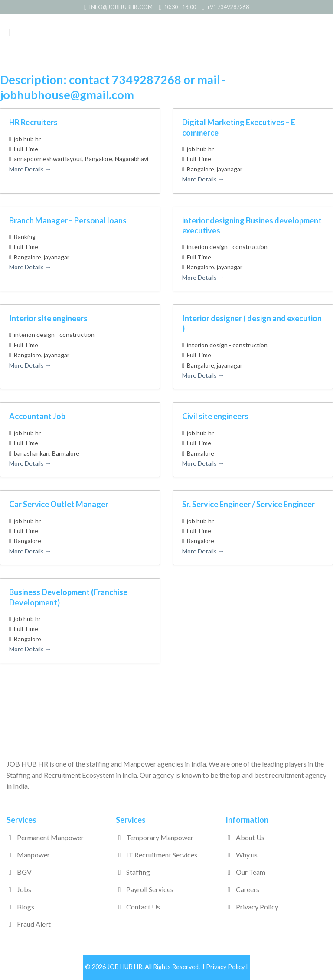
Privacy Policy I (227, 967)
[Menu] (12, 32)
